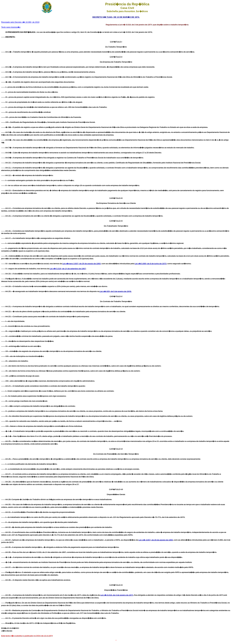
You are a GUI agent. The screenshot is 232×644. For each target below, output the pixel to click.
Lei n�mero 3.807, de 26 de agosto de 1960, (82, 264)
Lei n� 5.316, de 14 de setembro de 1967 (68, 269)
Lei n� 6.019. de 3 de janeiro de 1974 (117, 595)
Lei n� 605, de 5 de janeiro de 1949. (115, 291)
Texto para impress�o (11, 27)
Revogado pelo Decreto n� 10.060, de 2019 (20, 22)
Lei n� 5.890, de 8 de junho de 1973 (151, 264)
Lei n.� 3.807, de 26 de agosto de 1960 (156, 540)
